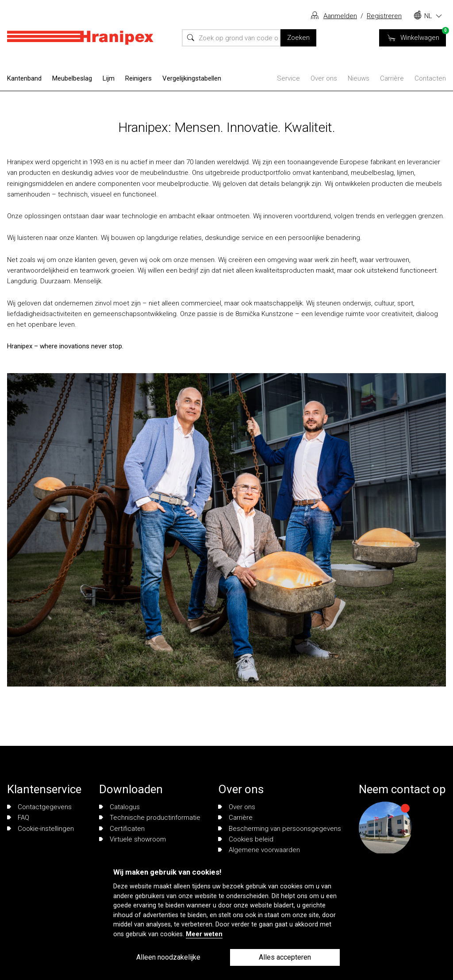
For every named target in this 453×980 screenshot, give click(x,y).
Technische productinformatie (150, 818)
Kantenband (24, 78)
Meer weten (204, 934)
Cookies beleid (246, 839)
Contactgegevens (39, 807)
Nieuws (359, 78)
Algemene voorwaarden (259, 850)
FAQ (18, 818)
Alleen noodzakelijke (168, 957)
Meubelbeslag (72, 78)
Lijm (109, 78)
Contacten (430, 78)
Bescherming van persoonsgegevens (280, 829)
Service (288, 78)
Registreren (384, 16)
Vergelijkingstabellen (192, 78)
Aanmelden (340, 16)
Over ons (324, 78)
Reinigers (138, 78)
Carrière (392, 78)
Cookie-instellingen (40, 829)
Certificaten (122, 829)
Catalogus (119, 807)
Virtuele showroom (132, 839)
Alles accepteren (285, 957)
